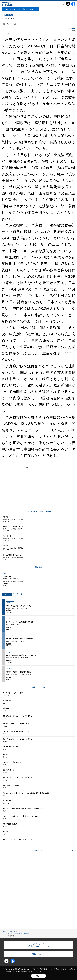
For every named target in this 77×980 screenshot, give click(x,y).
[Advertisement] (38, 493)
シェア (26, 468)
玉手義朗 (72, 29)
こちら (39, 971)
